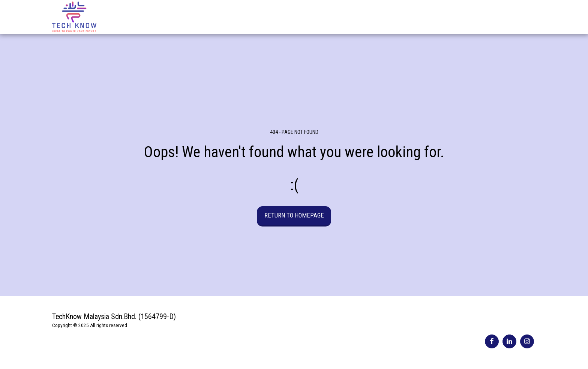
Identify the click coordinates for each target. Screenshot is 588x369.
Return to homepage (294, 215)
